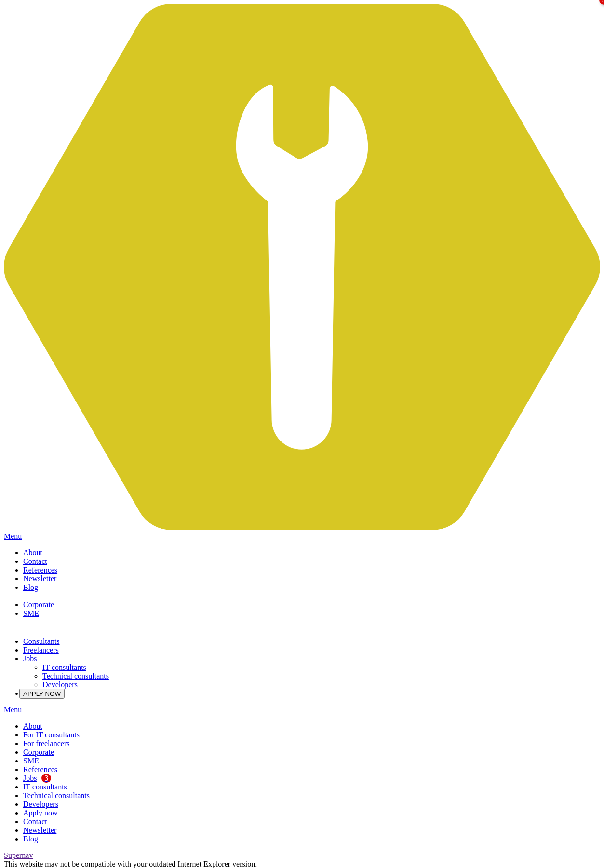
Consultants (41, 641)
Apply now (40, 813)
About (33, 553)
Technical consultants (76, 676)
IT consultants (64, 667)
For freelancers (46, 743)
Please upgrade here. (291, 864)
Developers (60, 685)
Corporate (39, 605)
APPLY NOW (42, 694)
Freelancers (41, 650)
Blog (31, 587)
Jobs (30, 659)
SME (31, 613)
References (40, 570)
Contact (35, 561)
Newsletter (40, 579)
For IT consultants (51, 735)
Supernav (18, 855)
